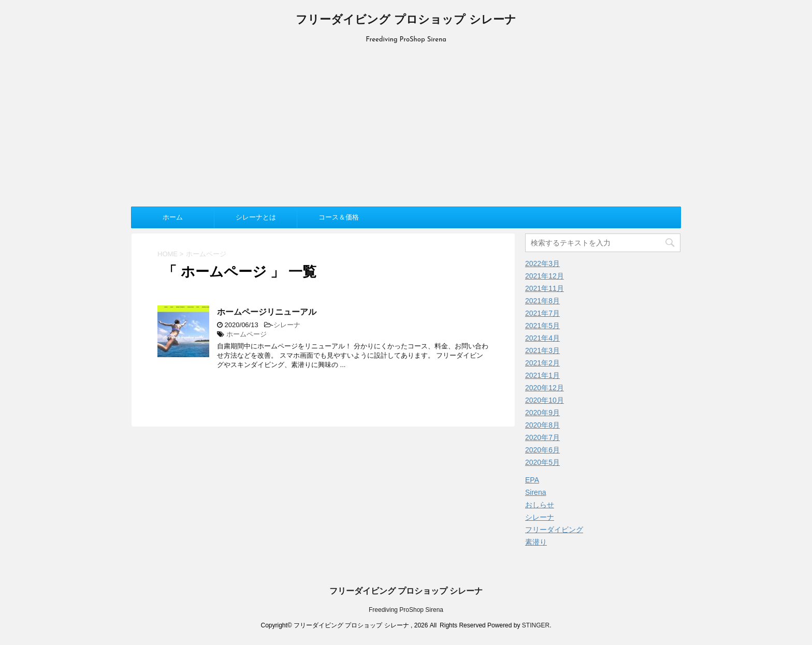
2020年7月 (542, 437)
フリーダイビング (554, 530)
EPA (532, 480)
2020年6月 (542, 450)
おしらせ (540, 505)
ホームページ (247, 334)
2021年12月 (545, 276)
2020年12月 (545, 388)
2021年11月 (545, 288)
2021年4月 (542, 338)
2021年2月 (542, 363)
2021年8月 (542, 301)
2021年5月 (542, 326)
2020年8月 (542, 425)
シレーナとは (256, 217)
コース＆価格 (339, 217)
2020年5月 (542, 462)
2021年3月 (542, 350)
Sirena (535, 492)
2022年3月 (542, 263)
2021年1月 (542, 375)
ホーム (173, 217)
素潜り (536, 542)
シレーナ (287, 325)
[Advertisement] (406, 124)
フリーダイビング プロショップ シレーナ (406, 20)
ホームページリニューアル (267, 312)
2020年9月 (542, 413)
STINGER (536, 625)
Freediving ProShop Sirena (406, 610)
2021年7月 (542, 313)
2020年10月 (545, 400)
